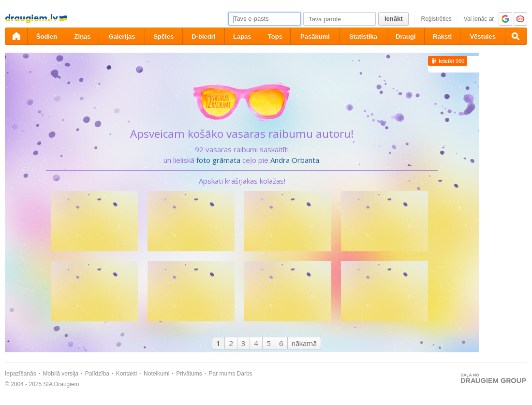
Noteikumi (156, 374)
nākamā (304, 343)
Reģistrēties (436, 19)
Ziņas (83, 36)
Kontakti (126, 374)
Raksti (442, 36)
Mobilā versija (61, 374)
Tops (275, 36)
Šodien (47, 36)
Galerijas (122, 36)
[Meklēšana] (516, 36)
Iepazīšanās (21, 374)
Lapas (242, 36)
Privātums (189, 374)
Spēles (163, 36)
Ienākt (394, 19)
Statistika (363, 36)
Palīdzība (97, 374)
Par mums (222, 374)
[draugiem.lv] (16, 36)
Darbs (245, 374)
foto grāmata (218, 160)
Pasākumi (315, 36)
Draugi (406, 36)
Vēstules (482, 36)
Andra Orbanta (295, 160)
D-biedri (203, 36)
